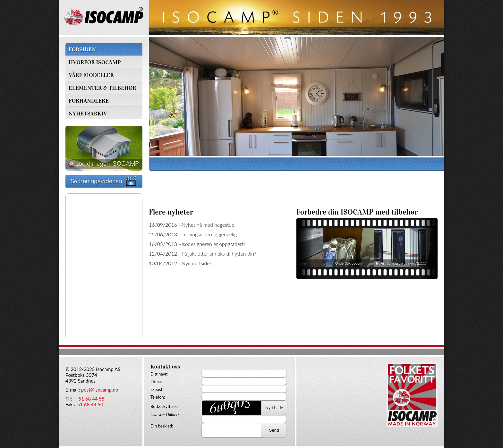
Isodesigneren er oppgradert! (213, 244)
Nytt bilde (274, 408)
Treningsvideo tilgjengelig (209, 234)
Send (274, 430)
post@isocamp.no (100, 390)
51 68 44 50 (90, 404)
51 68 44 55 (91, 399)
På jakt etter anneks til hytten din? (219, 254)
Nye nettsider (196, 263)
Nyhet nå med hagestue (208, 225)
